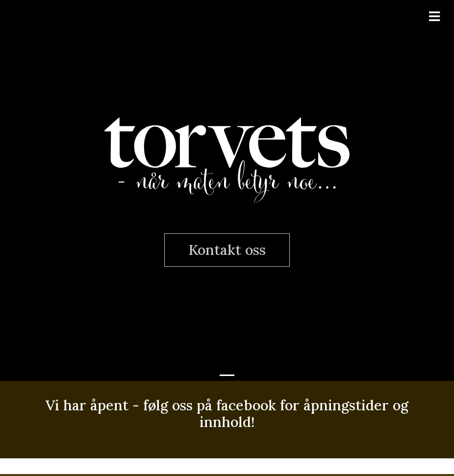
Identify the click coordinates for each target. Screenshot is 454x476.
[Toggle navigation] (434, 17)
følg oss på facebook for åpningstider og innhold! (276, 414)
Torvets (227, 158)
